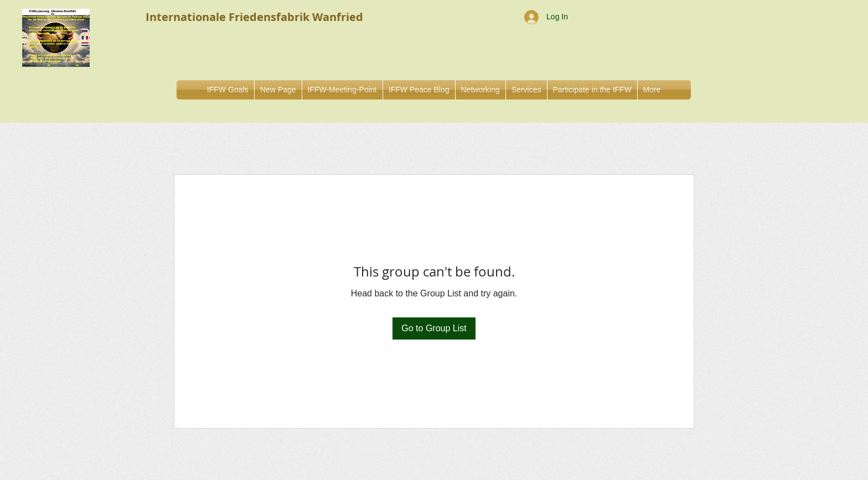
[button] (480, 90)
